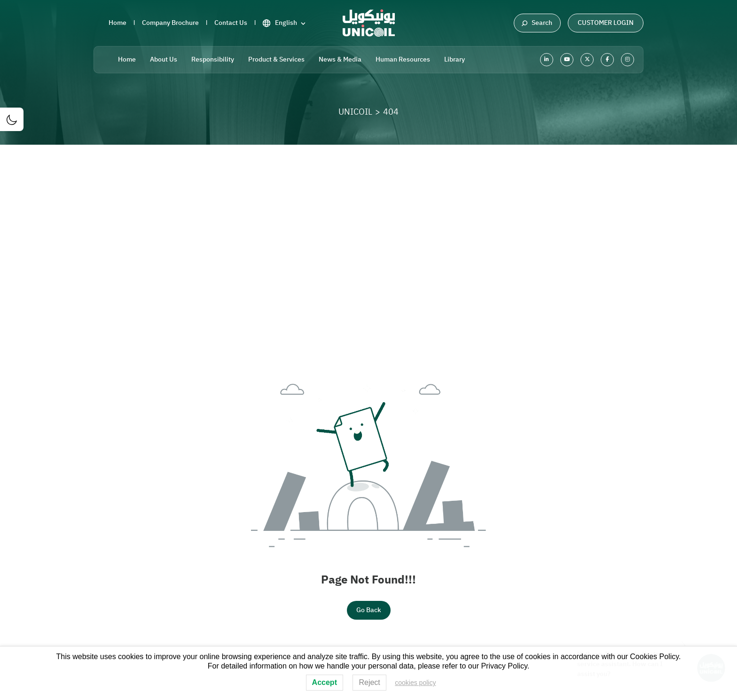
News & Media (340, 59)
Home (118, 23)
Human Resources (403, 59)
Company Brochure (170, 23)
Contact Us (231, 23)
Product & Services (276, 59)
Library (455, 59)
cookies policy (415, 683)
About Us (164, 59)
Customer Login (606, 23)
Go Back (369, 610)
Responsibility (213, 59)
